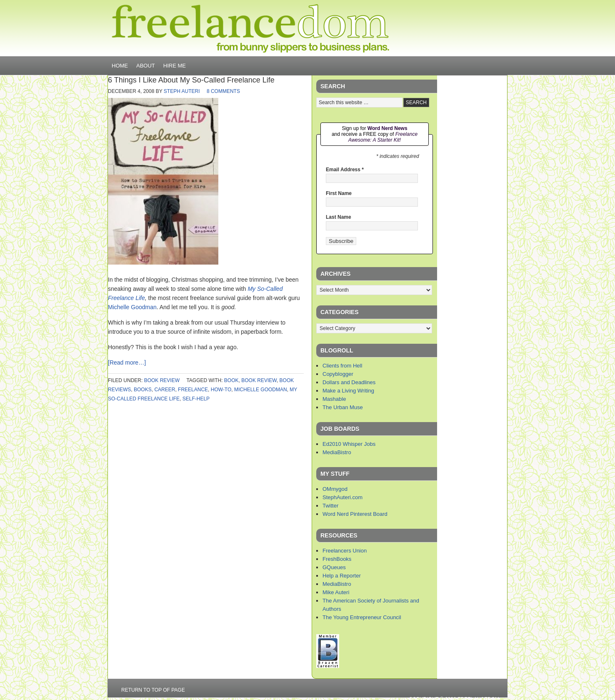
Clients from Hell (342, 366)
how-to (221, 390)
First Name (339, 193)
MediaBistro (337, 452)
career (165, 390)
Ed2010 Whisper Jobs (349, 444)
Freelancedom (250, 28)
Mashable (334, 399)
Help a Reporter (342, 576)
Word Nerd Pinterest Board (355, 514)
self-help (196, 399)
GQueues (334, 567)
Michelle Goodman (132, 307)
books (143, 390)
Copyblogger (338, 374)
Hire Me (175, 66)
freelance (193, 390)
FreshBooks (337, 559)
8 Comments (223, 91)
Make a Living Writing (348, 391)
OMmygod (335, 489)
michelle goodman (261, 390)
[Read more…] (127, 362)
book (231, 380)
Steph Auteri (182, 91)
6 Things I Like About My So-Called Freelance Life (191, 80)
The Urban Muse (343, 407)
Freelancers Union (345, 551)
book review (162, 380)
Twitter (330, 506)
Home (120, 66)
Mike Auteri (336, 592)
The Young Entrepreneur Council (362, 617)
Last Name (339, 217)
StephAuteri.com (342, 497)
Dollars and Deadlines (349, 382)
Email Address (345, 170)
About (146, 66)
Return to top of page (153, 690)
